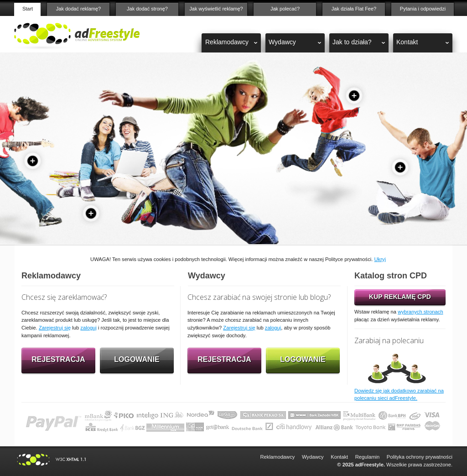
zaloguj (88, 328)
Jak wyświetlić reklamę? (216, 9)
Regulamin (367, 457)
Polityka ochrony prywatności (420, 457)
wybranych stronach (420, 312)
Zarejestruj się (55, 328)
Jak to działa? (352, 42)
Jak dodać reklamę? (78, 9)
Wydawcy (282, 42)
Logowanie (137, 359)
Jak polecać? (285, 9)
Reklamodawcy (227, 42)
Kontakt (407, 42)
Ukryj (380, 259)
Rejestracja (58, 359)
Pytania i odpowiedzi (423, 9)
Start (28, 9)
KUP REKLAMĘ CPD (400, 297)
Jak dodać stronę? (147, 9)
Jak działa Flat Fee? (354, 9)
